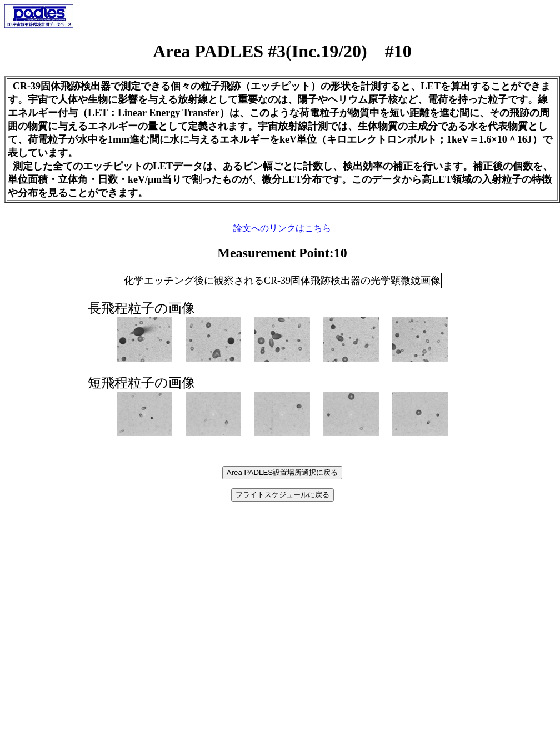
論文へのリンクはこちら (282, 228)
